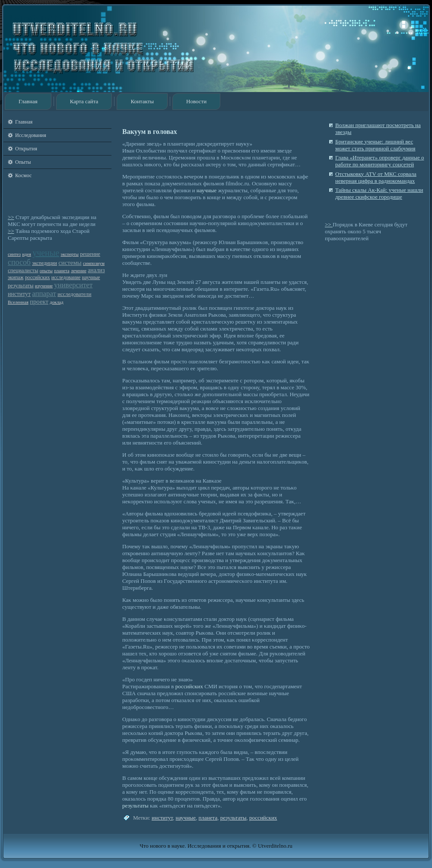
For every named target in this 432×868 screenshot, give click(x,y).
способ (19, 262)
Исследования (31, 135)
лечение (79, 271)
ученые (46, 253)
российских (38, 278)
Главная (28, 101)
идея (27, 254)
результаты (21, 286)
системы (70, 263)
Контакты (142, 101)
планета (62, 271)
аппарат (44, 294)
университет (73, 285)
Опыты (23, 162)
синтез (14, 254)
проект (39, 302)
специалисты (23, 270)
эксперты (70, 254)
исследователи (74, 294)
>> (11, 217)
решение (90, 254)
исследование (66, 278)
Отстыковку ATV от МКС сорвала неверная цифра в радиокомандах (376, 177)
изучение (44, 286)
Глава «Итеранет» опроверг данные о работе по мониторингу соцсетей (380, 161)
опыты (46, 271)
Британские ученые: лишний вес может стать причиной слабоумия (375, 145)
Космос (23, 175)
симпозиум (94, 263)
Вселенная (18, 302)
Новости (196, 101)
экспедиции (44, 263)
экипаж (16, 278)
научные (91, 278)
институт (19, 294)
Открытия (26, 149)
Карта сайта (84, 101)
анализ (96, 270)
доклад (56, 302)
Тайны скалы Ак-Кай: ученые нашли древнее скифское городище (379, 193)
